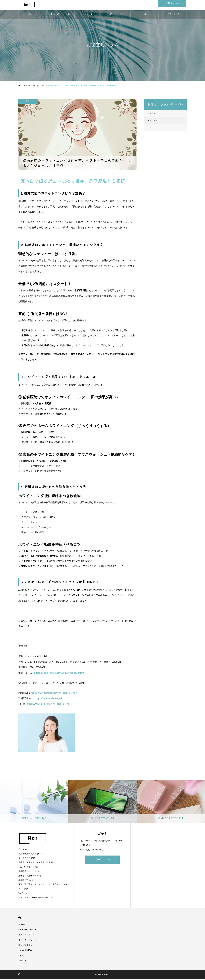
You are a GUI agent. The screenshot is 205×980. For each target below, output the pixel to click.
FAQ (145, 16)
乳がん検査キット (26, 947)
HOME (32, 16)
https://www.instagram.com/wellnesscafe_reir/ (54, 694)
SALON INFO (117, 16)
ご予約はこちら (102, 861)
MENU (89, 16)
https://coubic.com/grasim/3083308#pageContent (59, 674)
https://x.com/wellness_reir (49, 700)
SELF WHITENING (60, 16)
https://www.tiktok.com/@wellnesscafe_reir (49, 705)
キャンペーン (153, 122)
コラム (28, 102)
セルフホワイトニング (28, 936)
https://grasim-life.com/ (43, 899)
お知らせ (151, 115)
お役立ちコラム (173, 16)
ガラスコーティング (27, 942)
